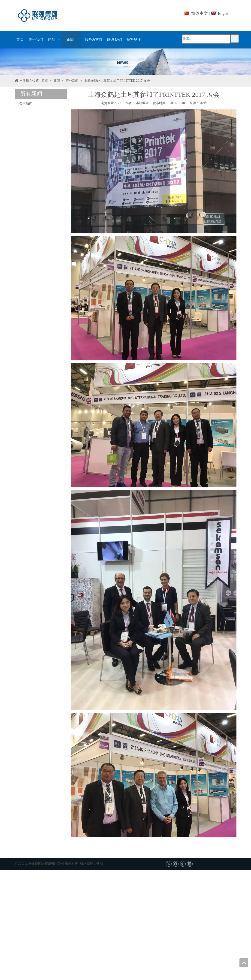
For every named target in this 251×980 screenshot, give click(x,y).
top (244, 963)
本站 (203, 103)
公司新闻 (26, 104)
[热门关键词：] (235, 39)
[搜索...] (206, 39)
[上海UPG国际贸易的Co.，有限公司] (125, 62)
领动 (100, 864)
